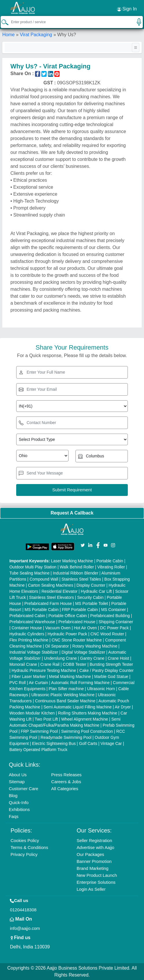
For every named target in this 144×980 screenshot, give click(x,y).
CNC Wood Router (107, 634)
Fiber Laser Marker (29, 677)
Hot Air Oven (85, 628)
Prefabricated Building (110, 616)
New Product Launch (97, 875)
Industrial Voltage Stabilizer (34, 652)
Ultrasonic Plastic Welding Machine (63, 695)
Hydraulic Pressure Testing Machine (44, 670)
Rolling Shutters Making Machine (88, 713)
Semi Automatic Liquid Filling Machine (77, 707)
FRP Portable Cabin (80, 610)
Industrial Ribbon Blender (76, 573)
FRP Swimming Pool (39, 731)
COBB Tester (74, 664)
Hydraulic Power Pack (67, 634)
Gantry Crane (92, 658)
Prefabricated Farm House (48, 603)
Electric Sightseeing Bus (54, 743)
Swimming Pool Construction (87, 731)
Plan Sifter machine (66, 689)
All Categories (65, 789)
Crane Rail (50, 664)
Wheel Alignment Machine (85, 719)
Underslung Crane (60, 658)
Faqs (13, 816)
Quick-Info (19, 802)
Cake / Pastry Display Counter (106, 670)
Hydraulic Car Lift (96, 591)
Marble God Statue (111, 677)
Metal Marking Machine (70, 677)
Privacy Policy (24, 854)
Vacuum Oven (58, 628)
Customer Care (23, 789)
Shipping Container (116, 622)
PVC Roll (17, 683)
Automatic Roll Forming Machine (80, 683)
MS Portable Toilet (92, 603)
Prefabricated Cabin (27, 616)
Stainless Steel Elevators (52, 597)
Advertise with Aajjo (95, 847)
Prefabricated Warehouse (32, 622)
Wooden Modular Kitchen (32, 713)
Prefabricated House (77, 622)
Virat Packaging (36, 35)
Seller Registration (94, 840)
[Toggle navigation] (136, 48)
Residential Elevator (59, 591)
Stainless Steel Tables (81, 579)
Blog (13, 796)
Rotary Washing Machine (95, 646)
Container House (27, 628)
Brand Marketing (93, 868)
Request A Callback (72, 513)
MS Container (114, 610)
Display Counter (91, 585)
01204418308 (23, 910)
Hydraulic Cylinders (27, 634)
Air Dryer (123, 707)
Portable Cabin (110, 561)
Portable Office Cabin (68, 616)
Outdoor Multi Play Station (33, 567)
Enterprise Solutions (96, 882)
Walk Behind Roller (77, 567)
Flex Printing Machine (29, 640)
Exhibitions (19, 809)
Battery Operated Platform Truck (38, 750)
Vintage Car (111, 743)
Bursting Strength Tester (111, 664)
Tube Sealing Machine (29, 573)
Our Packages (90, 854)
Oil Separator (57, 646)
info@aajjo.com (25, 928)
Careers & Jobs (66, 782)
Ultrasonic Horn (101, 689)
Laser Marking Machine (72, 561)
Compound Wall (44, 579)
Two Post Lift (46, 719)
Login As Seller (91, 889)
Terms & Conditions (29, 847)
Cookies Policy (25, 840)
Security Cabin (90, 597)
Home (9, 35)
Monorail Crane (23, 664)
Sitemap (17, 782)
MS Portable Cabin (42, 610)
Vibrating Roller (111, 567)
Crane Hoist (119, 658)
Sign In (127, 9)
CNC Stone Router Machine (77, 640)
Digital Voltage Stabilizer (83, 652)
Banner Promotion (94, 861)
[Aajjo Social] (83, 545)
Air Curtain (38, 683)
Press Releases (66, 775)
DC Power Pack (114, 628)
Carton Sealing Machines (51, 585)
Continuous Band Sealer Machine (65, 701)
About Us (18, 775)
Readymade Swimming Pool (66, 737)
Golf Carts (88, 743)
